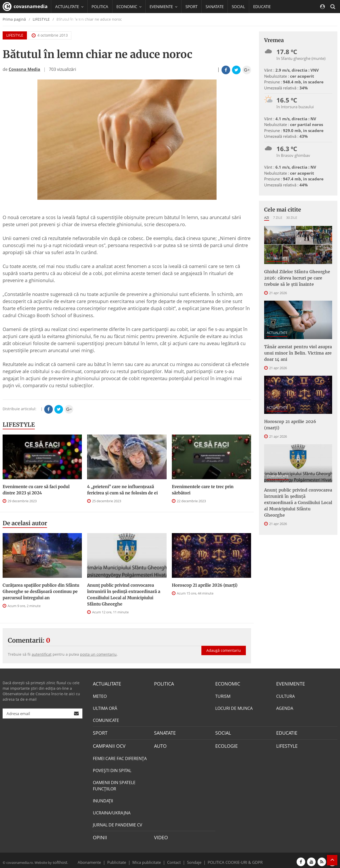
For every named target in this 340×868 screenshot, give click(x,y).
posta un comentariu (98, 654)
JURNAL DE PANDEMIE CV (118, 823)
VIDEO (160, 835)
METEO (100, 695)
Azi (267, 218)
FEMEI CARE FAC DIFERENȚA (120, 756)
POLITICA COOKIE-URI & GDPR (228, 859)
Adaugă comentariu (224, 645)
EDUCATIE (262, 7)
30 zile (292, 218)
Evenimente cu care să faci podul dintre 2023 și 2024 (36, 490)
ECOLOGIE (225, 744)
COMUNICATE (278, 462)
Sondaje (192, 859)
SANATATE (215, 7)
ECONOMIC (226, 683)
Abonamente (99, 859)
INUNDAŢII (103, 798)
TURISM (223, 695)
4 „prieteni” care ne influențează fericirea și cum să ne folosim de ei (122, 490)
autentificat (42, 654)
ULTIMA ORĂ (105, 707)
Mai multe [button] (67, 33)
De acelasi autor (25, 523)
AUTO (160, 744)
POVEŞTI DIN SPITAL (112, 768)
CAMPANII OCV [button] (71, 20)
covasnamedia (25, 7)
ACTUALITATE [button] (69, 7)
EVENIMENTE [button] (163, 7)
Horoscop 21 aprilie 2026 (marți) (205, 585)
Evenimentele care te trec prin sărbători (203, 490)
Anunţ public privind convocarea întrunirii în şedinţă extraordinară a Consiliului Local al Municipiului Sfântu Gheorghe (124, 595)
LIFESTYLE (19, 425)
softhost (59, 859)
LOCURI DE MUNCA (234, 707)
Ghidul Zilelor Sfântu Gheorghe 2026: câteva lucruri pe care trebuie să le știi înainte (296, 276)
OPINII (99, 835)
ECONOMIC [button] (129, 7)
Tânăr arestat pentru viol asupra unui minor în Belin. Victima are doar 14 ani (298, 348)
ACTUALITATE (277, 258)
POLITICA (100, 7)
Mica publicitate (150, 859)
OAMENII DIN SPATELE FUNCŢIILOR (114, 783)
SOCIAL (238, 7)
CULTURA (285, 695)
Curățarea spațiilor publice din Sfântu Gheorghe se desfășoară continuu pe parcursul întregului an (41, 591)
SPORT (191, 7)
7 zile (278, 218)
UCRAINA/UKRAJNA (112, 810)
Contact (174, 859)
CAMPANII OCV (107, 744)
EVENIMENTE (289, 683)
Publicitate (123, 859)
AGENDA (285, 707)
